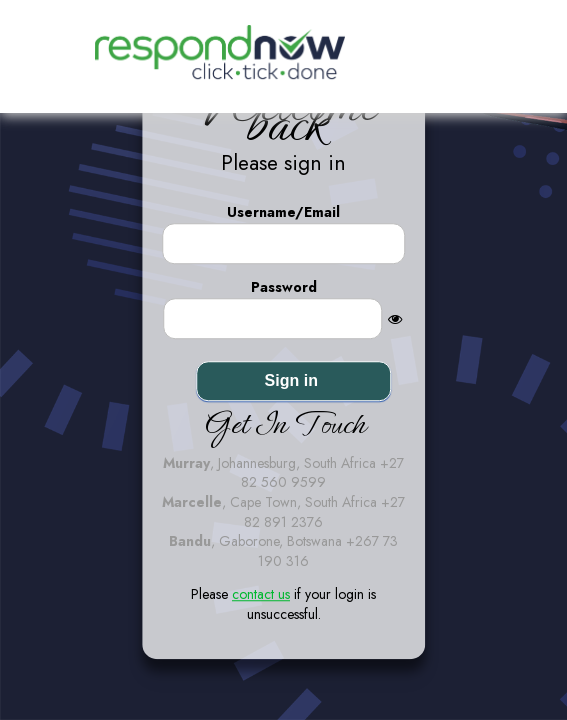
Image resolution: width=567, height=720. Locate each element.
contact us (261, 595)
